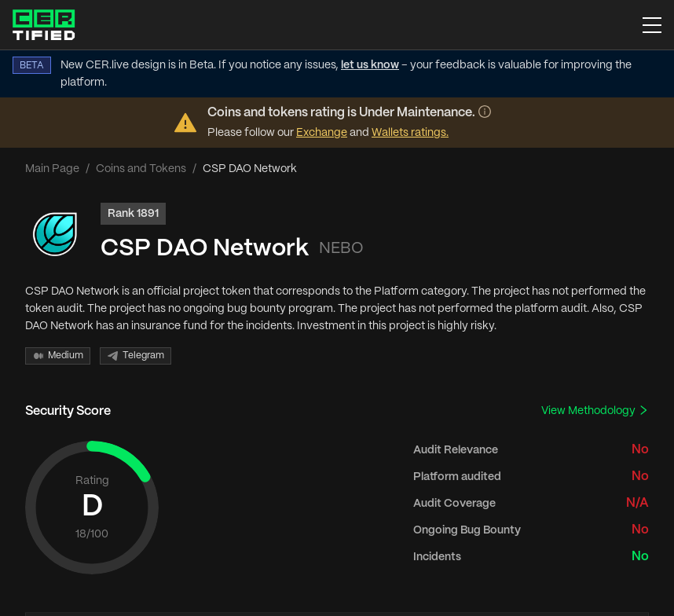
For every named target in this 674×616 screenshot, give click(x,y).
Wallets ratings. (410, 133)
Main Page (52, 169)
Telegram (136, 356)
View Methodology (595, 411)
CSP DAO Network (205, 249)
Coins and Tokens (141, 169)
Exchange (322, 133)
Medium (58, 356)
